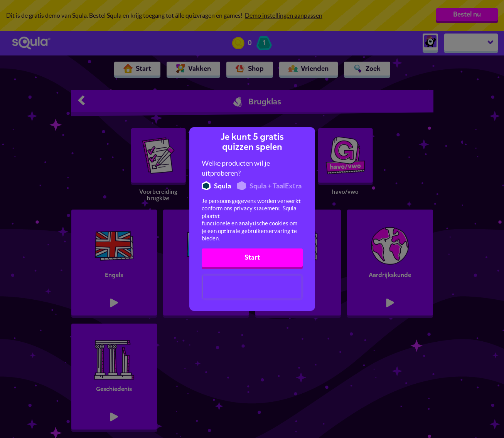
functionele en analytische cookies (245, 223)
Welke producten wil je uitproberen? (236, 168)
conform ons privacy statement (241, 208)
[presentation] (252, 287)
